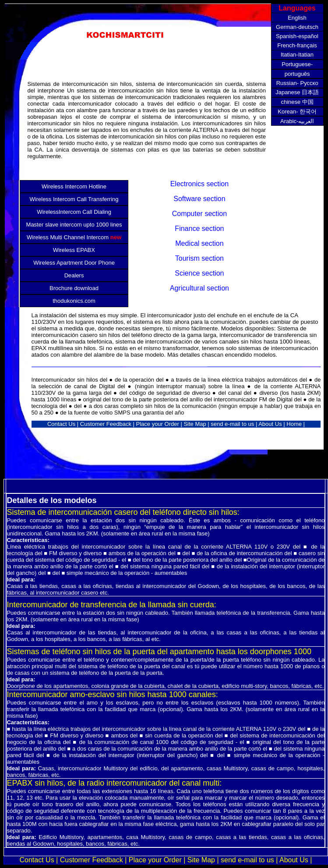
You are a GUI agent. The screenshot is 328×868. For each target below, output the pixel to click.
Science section (199, 273)
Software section (199, 199)
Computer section (199, 214)
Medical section (199, 243)
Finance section (199, 229)
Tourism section (199, 258)
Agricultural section (199, 288)
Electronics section (199, 184)
